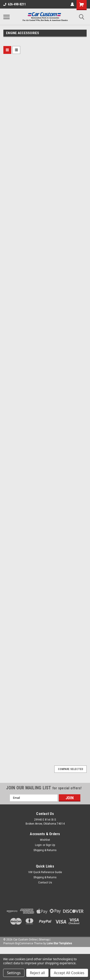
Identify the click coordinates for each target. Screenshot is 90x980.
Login (38, 845)
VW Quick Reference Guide (45, 872)
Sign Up (50, 845)
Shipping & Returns (45, 850)
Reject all (37, 973)
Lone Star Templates (59, 943)
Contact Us (45, 883)
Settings (14, 973)
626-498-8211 (15, 4)
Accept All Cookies (69, 973)
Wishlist (45, 840)
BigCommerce (24, 943)
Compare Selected (70, 769)
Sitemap (44, 940)
